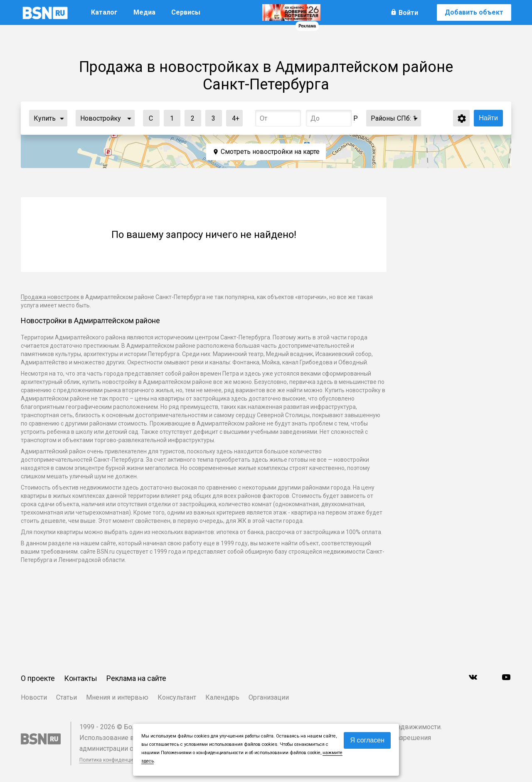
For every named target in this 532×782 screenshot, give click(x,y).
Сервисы (186, 12)
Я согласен (367, 740)
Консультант (177, 697)
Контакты (81, 678)
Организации (269, 697)
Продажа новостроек (50, 297)
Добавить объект (474, 12)
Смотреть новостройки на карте (270, 152)
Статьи (66, 697)
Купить (45, 118)
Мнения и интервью (117, 697)
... (62, 118)
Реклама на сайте (136, 678)
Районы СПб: (394, 118)
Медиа (144, 12)
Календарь (222, 697)
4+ (233, 116)
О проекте (38, 678)
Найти (488, 118)
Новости (34, 697)
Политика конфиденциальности (117, 760)
